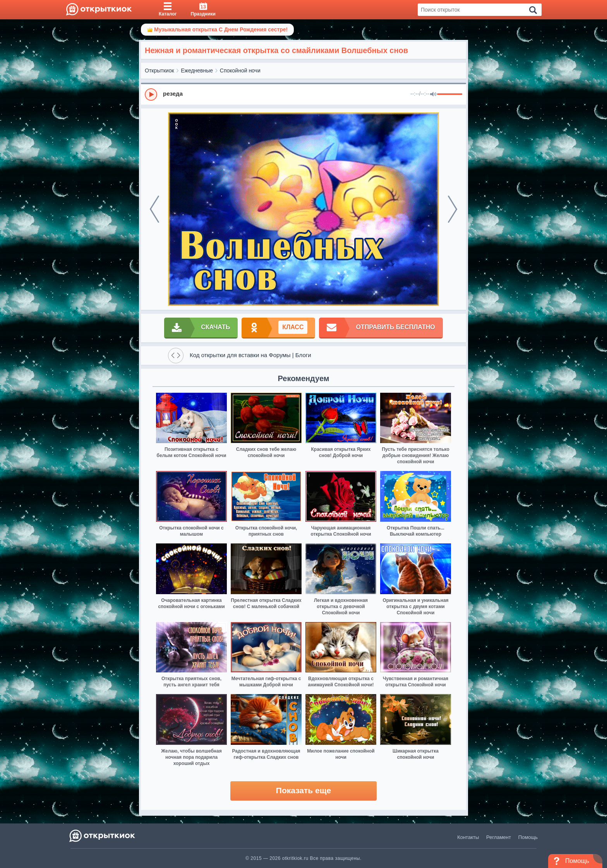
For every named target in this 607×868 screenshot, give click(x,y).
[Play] (151, 95)
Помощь (528, 837)
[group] (303, 94)
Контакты (468, 837)
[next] (453, 209)
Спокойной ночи (240, 70)
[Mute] (433, 95)
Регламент (499, 837)
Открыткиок (159, 70)
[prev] (154, 209)
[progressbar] (450, 95)
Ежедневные (197, 70)
